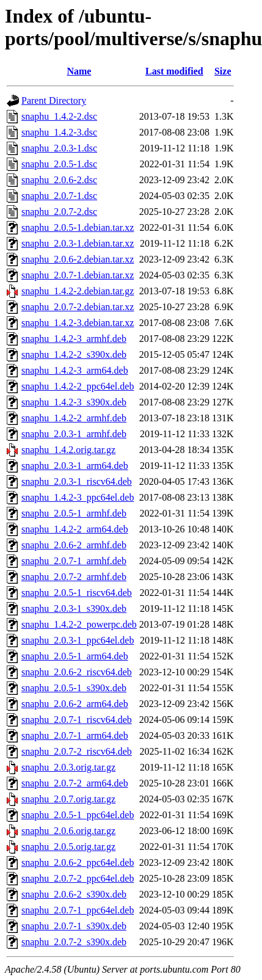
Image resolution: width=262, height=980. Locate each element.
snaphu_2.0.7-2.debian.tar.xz (78, 307)
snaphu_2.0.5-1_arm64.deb (75, 656)
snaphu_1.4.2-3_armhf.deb (74, 339)
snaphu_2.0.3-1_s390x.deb (74, 608)
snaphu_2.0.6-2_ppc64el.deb (78, 862)
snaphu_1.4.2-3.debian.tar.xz (78, 323)
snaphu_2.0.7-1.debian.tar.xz (78, 275)
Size (223, 71)
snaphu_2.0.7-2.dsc (59, 212)
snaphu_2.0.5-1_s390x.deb (74, 688)
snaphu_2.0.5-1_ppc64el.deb (78, 815)
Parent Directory (54, 100)
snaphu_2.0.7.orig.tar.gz (68, 799)
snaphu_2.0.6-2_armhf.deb (74, 545)
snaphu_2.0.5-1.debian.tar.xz (78, 227)
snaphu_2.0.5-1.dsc (59, 164)
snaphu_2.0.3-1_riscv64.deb (77, 481)
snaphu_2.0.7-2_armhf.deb (74, 577)
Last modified (174, 71)
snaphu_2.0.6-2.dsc (59, 180)
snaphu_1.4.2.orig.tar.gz (68, 450)
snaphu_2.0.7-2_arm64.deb (75, 783)
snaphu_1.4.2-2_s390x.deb (74, 354)
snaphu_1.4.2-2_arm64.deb (75, 529)
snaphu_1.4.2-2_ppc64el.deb (78, 386)
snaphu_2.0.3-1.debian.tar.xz (78, 243)
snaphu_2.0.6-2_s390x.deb (74, 894)
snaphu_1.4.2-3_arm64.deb (75, 370)
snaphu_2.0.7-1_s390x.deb (74, 926)
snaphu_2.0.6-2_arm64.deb (75, 704)
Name (79, 71)
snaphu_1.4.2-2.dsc (59, 116)
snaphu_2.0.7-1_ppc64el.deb (78, 910)
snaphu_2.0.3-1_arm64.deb (75, 466)
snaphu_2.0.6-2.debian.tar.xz (78, 259)
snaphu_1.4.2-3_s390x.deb (74, 402)
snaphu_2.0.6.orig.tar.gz (68, 831)
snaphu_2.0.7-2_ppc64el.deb (78, 878)
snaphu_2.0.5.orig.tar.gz (68, 847)
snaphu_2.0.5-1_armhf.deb (74, 513)
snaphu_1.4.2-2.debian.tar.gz (78, 291)
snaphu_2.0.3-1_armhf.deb (74, 434)
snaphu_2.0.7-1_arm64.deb (75, 735)
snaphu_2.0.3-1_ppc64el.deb (78, 640)
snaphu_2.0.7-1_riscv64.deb (77, 720)
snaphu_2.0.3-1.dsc (59, 148)
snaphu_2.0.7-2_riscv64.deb (77, 751)
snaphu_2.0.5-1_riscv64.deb (77, 593)
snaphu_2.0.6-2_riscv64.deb (77, 672)
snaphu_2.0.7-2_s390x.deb (74, 942)
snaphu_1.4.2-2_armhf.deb (74, 418)
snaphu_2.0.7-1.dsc (59, 196)
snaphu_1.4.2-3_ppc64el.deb (78, 497)
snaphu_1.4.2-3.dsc (59, 132)
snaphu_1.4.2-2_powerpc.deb (79, 624)
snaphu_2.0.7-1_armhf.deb (74, 561)
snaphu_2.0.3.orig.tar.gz (68, 767)
